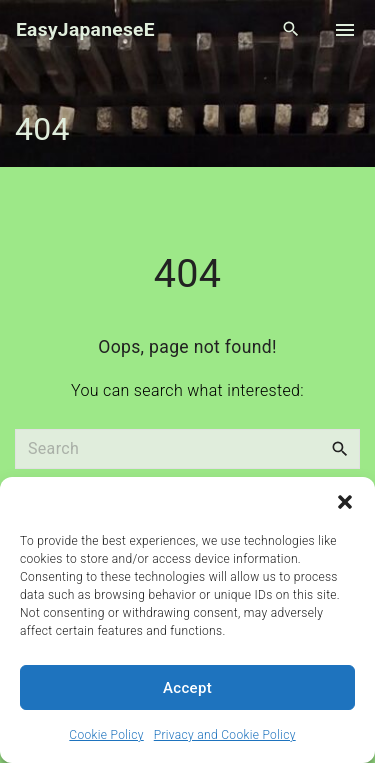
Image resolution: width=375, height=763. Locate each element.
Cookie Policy (106, 735)
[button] (345, 502)
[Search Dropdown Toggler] (291, 30)
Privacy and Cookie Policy (225, 735)
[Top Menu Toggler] (345, 30)
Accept (187, 688)
